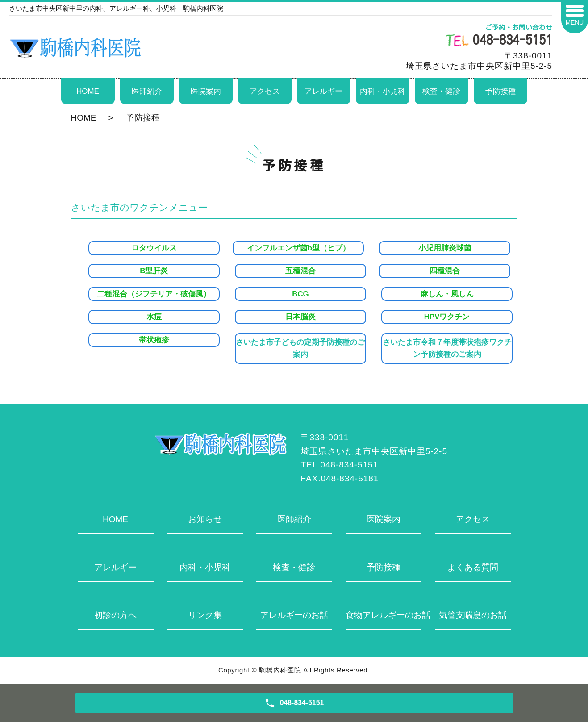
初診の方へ (115, 615)
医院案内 (206, 91)
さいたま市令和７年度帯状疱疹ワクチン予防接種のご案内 (447, 348)
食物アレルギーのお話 (384, 615)
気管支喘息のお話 (473, 615)
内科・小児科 (383, 91)
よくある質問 (473, 567)
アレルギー (323, 91)
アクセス (265, 91)
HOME (88, 91)
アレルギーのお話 (294, 615)
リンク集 (205, 615)
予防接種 (500, 91)
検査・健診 (441, 91)
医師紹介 (147, 91)
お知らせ (205, 519)
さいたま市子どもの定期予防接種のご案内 (300, 348)
